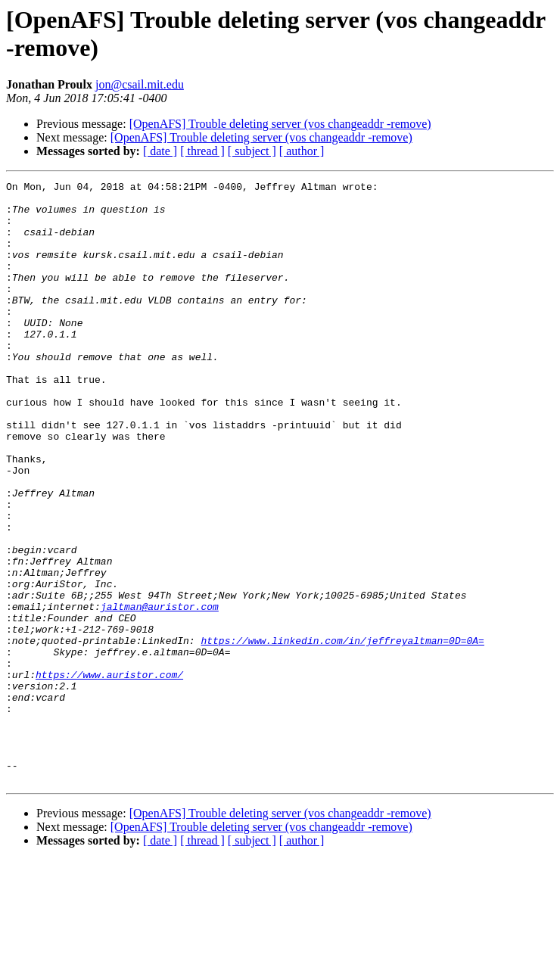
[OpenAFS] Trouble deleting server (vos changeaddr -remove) (280, 124)
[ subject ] (252, 151)
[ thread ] (202, 151)
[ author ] (302, 151)
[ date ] (160, 151)
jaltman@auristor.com (160, 692)
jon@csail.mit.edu (140, 84)
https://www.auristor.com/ (109, 774)
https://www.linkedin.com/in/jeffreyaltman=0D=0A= (342, 733)
